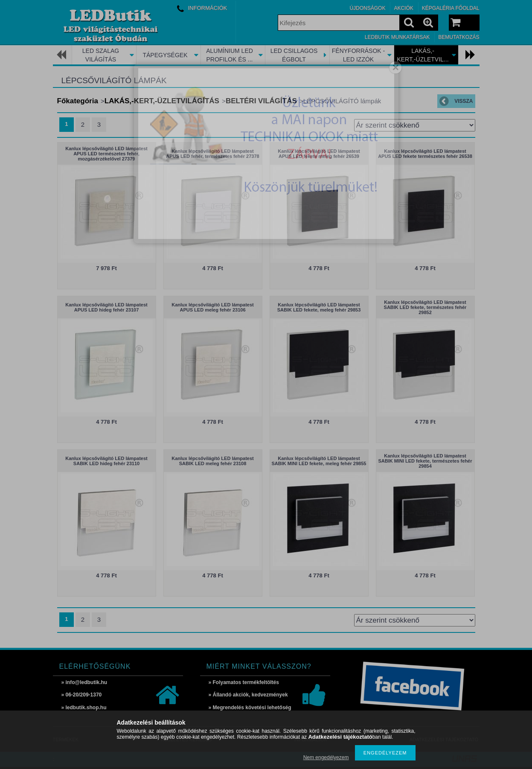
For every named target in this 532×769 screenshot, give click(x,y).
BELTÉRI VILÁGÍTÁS (261, 101)
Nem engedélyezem (326, 757)
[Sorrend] (415, 125)
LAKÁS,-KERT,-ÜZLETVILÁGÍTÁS (162, 101)
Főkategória (78, 101)
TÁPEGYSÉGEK (165, 55)
